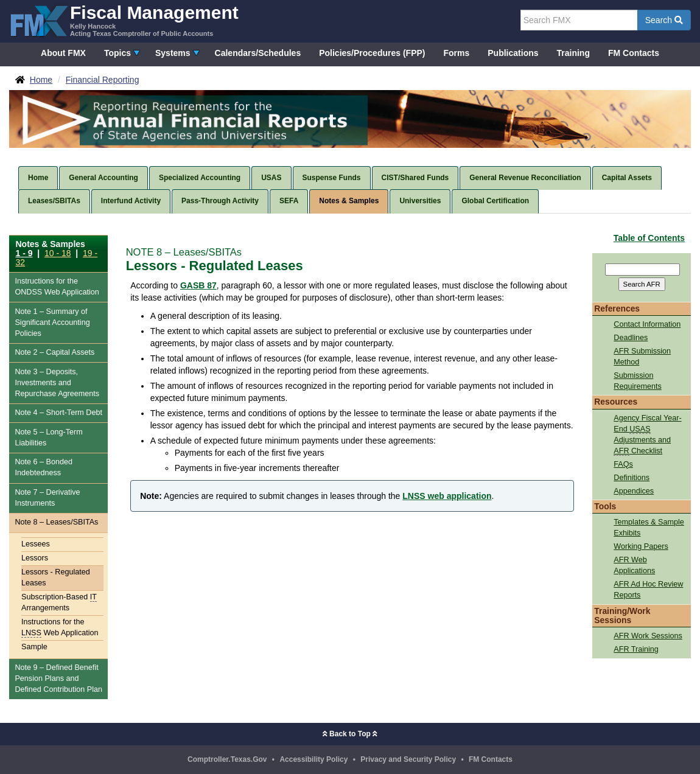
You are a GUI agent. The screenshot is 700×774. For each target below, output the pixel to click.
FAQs (623, 464)
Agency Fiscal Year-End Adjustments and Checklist (647, 435)
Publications (513, 53)
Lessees (36, 544)
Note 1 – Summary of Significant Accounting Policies (52, 322)
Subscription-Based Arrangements (59, 602)
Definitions (632, 478)
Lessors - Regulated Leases (56, 577)
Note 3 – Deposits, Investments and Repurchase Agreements (57, 383)
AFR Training (636, 649)
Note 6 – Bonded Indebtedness (44, 467)
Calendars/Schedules (258, 53)
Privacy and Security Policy (408, 759)
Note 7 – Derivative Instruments (47, 498)
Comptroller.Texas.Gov (227, 759)
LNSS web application (447, 496)
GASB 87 (198, 285)
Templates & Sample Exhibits (649, 528)
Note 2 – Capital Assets (54, 352)
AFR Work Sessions (648, 636)
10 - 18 (58, 253)
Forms (456, 53)
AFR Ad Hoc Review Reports (648, 590)
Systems (173, 53)
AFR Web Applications (634, 565)
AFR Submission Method (642, 357)
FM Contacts (634, 53)
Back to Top (350, 734)
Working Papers (641, 546)
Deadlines (631, 338)
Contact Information (647, 324)
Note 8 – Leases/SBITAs (56, 522)
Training (573, 53)
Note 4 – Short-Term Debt (58, 413)
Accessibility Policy (313, 759)
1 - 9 (24, 253)
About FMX (63, 53)
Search (664, 20)
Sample (34, 647)
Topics (117, 53)
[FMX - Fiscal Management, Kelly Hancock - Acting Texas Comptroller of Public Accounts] (124, 20)
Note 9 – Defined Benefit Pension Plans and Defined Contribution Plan (58, 678)
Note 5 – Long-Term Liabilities (48, 438)
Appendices (634, 491)
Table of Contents (649, 238)
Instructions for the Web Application (57, 287)
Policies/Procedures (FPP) (372, 53)
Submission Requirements (637, 381)
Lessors (35, 558)
